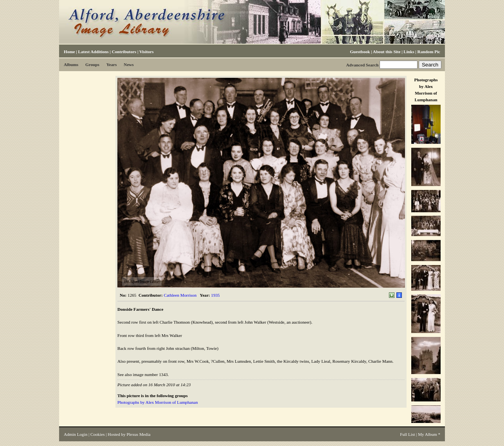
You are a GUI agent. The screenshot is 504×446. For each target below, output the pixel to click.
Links (409, 52)
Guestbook (360, 52)
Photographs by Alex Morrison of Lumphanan (157, 402)
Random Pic (429, 52)
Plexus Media (139, 434)
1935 (215, 295)
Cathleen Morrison (180, 295)
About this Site (387, 52)
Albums (71, 64)
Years (112, 64)
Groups (92, 64)
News (129, 64)
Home (69, 52)
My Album (427, 434)
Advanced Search (362, 65)
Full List (407, 434)
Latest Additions (93, 52)
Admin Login (76, 434)
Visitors (147, 52)
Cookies (97, 434)
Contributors (124, 52)
